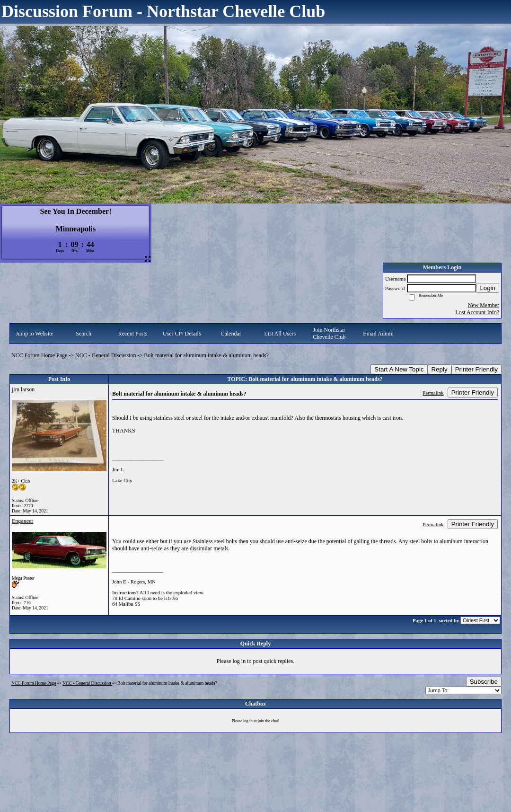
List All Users (280, 334)
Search (84, 334)
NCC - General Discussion (106, 355)
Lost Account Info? (477, 312)
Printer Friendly (476, 369)
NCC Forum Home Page (39, 355)
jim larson (23, 389)
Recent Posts (133, 334)
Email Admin (378, 334)
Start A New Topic (399, 369)
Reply (440, 369)
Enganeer (22, 521)
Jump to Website (34, 334)
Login (488, 288)
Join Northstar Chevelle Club (329, 333)
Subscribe (484, 682)
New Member (484, 305)
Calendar (231, 334)
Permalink (433, 393)
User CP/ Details (182, 334)
